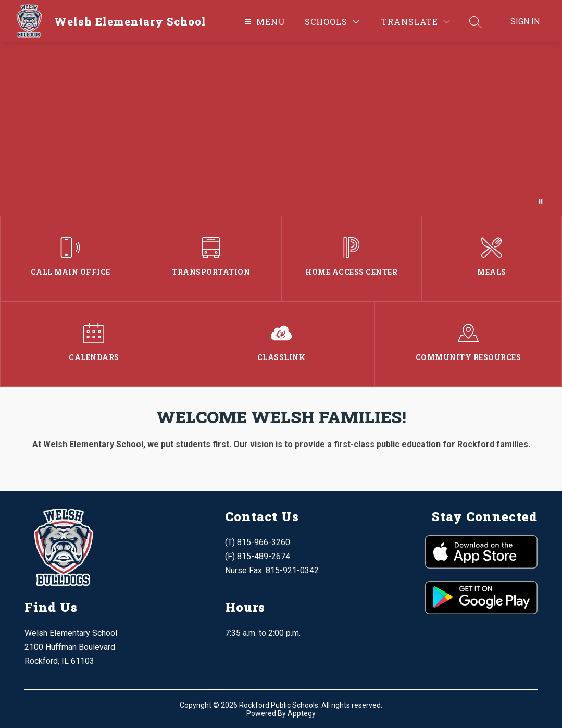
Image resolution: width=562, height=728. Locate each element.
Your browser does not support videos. (281, 129)
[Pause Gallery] (541, 201)
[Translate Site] (416, 22)
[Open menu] (264, 22)
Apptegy (302, 713)
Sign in (525, 22)
